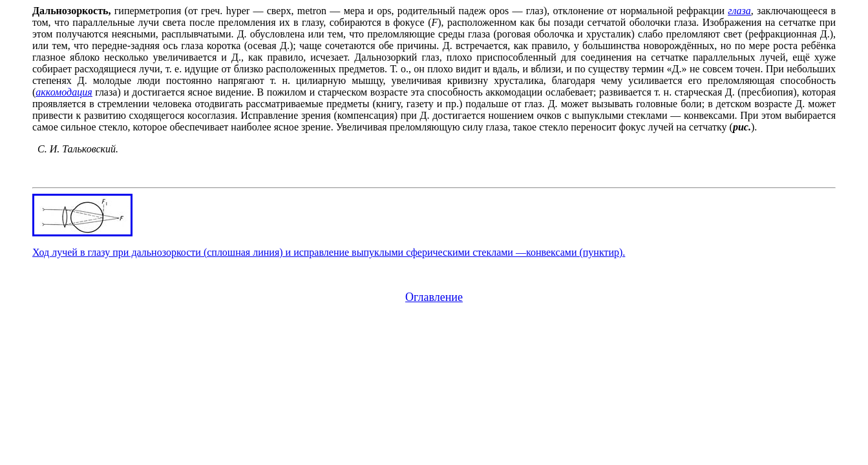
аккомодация (64, 92)
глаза (739, 11)
